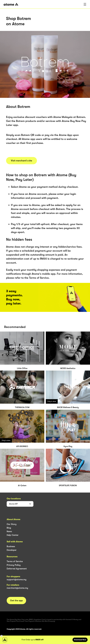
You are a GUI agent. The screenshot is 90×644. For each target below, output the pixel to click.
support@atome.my (17, 580)
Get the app (16, 601)
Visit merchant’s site (21, 161)
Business (11, 546)
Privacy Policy (14, 565)
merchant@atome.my (17, 588)
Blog (9, 528)
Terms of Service (15, 561)
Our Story (12, 524)
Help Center (13, 535)
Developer (12, 550)
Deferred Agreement (17, 569)
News (9, 531)
